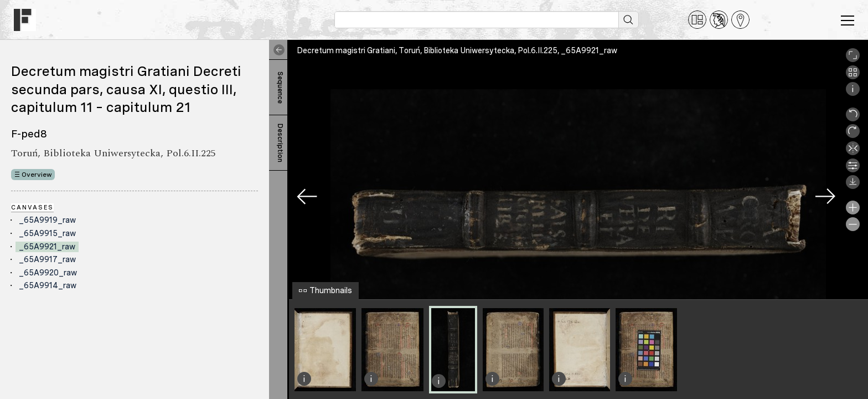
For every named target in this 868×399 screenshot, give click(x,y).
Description (280, 143)
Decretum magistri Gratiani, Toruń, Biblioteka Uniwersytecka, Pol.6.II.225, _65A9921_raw (457, 50)
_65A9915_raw (47, 233)
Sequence (280, 88)
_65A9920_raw (48, 273)
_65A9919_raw (47, 220)
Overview (37, 175)
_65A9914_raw (48, 285)
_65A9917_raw (47, 259)
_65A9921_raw (47, 247)
